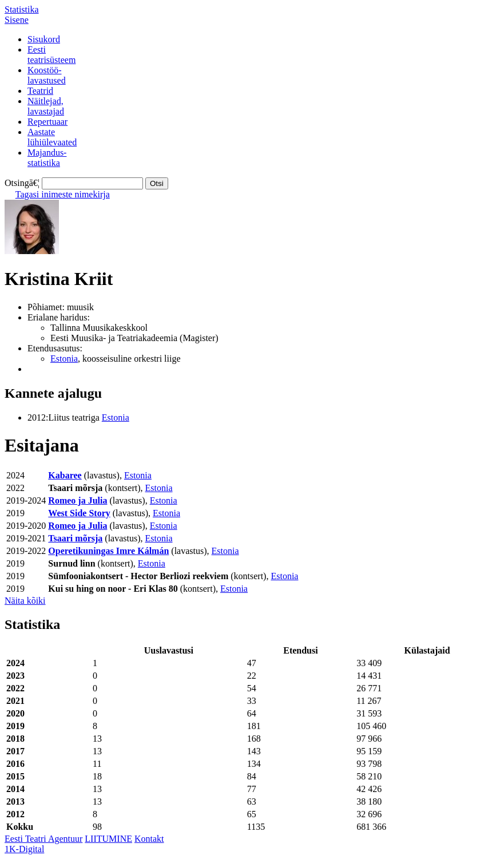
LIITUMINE (108, 839)
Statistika (22, 9)
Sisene (17, 20)
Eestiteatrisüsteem (51, 55)
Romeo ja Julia (78, 500)
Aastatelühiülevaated (52, 137)
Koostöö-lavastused (47, 75)
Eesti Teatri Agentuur (43, 839)
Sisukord (44, 39)
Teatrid (40, 91)
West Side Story (79, 513)
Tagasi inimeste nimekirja (63, 194)
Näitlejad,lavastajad (46, 106)
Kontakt (149, 839)
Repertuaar (47, 122)
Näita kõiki (25, 601)
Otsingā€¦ (22, 183)
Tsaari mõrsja (75, 538)
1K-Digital (24, 849)
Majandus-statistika (47, 158)
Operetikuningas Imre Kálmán (108, 551)
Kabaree (65, 475)
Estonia (64, 359)
